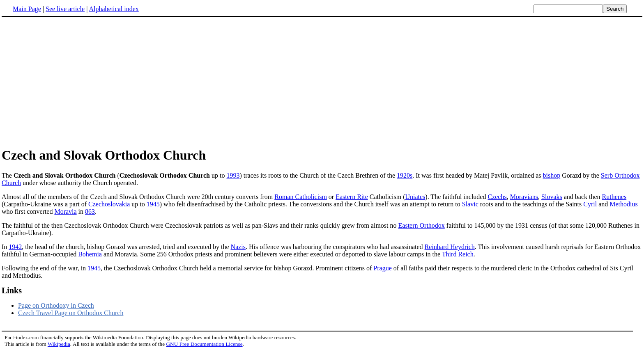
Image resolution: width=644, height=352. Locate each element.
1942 (15, 247)
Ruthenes (614, 197)
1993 (233, 175)
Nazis (238, 247)
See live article (65, 9)
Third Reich (458, 254)
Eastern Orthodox (422, 225)
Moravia (65, 211)
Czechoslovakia (109, 204)
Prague (382, 268)
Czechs (497, 197)
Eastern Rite (352, 197)
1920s (405, 175)
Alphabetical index (114, 9)
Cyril (590, 204)
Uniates (415, 197)
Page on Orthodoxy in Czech (56, 305)
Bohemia (90, 254)
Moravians (524, 197)
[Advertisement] (322, 82)
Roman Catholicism (301, 197)
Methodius (623, 204)
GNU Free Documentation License (204, 344)
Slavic (470, 204)
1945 (153, 204)
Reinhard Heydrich (450, 247)
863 (90, 211)
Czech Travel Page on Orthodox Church (71, 313)
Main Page (27, 9)
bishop (552, 175)
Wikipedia (59, 344)
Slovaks (552, 197)
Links (12, 290)
